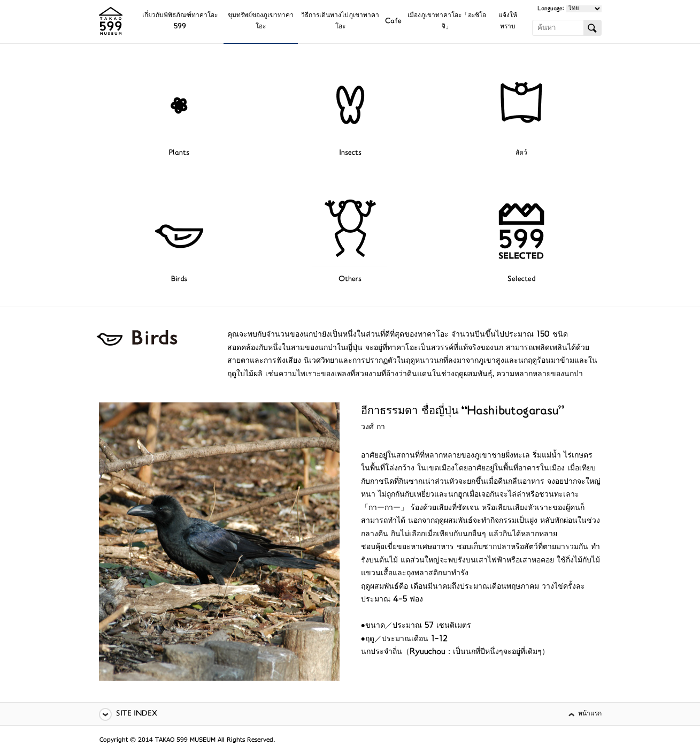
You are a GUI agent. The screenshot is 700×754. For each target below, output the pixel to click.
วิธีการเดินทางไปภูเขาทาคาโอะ (340, 21)
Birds (179, 280)
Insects (350, 153)
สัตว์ (521, 153)
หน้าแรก (590, 714)
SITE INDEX (137, 714)
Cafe (393, 22)
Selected (521, 280)
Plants (179, 153)
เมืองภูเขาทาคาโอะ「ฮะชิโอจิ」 (447, 21)
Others (350, 280)
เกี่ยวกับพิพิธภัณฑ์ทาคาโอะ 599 (180, 21)
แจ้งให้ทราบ (508, 21)
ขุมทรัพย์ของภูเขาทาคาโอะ (261, 21)
